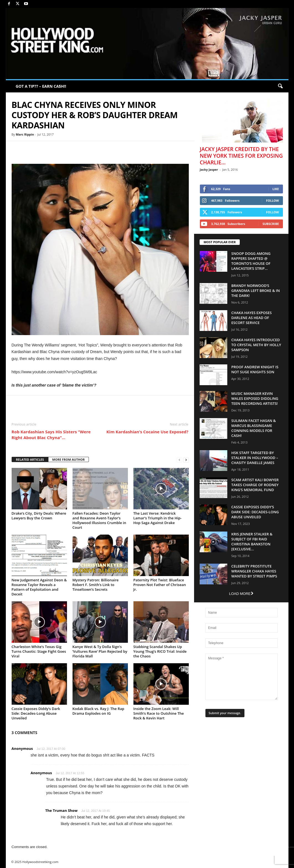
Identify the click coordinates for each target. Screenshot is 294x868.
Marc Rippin (25, 134)
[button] (280, 86)
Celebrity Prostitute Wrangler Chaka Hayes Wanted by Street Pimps (254, 571)
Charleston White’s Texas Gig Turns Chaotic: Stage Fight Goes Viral (39, 651)
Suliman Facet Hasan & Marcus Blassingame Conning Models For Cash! (254, 428)
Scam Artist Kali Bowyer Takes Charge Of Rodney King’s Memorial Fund (255, 485)
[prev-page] (179, 460)
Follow (273, 200)
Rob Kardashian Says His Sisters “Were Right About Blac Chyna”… (51, 435)
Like (276, 189)
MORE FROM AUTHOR (69, 459)
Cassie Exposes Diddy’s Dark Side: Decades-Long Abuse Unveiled (36, 713)
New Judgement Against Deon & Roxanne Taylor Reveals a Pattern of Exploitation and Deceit (39, 587)
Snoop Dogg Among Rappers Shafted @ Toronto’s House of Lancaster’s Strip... (251, 261)
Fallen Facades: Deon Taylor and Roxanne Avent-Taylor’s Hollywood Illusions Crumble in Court (99, 520)
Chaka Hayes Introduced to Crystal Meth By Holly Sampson (256, 345)
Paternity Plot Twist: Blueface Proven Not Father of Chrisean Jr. (160, 585)
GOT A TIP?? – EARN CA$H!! (41, 86)
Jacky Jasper (209, 169)
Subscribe (271, 224)
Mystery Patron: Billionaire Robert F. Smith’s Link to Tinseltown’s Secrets (96, 585)
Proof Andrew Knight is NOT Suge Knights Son (255, 369)
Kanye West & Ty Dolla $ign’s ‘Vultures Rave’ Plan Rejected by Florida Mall (100, 651)
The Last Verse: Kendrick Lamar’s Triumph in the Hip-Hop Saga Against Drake (158, 518)
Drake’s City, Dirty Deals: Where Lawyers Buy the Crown (39, 516)
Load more (241, 594)
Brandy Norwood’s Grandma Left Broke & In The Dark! (256, 291)
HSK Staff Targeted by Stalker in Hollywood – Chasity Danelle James (255, 458)
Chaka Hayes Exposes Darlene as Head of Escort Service (252, 318)
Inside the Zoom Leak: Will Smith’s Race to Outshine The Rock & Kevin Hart (159, 713)
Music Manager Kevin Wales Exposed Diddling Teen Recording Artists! (255, 398)
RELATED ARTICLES (30, 459)
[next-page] (186, 460)
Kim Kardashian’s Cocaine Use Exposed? (147, 432)
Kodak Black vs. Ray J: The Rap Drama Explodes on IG (98, 711)
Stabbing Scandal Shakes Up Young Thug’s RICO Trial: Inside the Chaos (160, 651)
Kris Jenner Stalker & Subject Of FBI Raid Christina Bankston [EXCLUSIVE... (252, 541)
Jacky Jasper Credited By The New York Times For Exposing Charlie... (241, 156)
